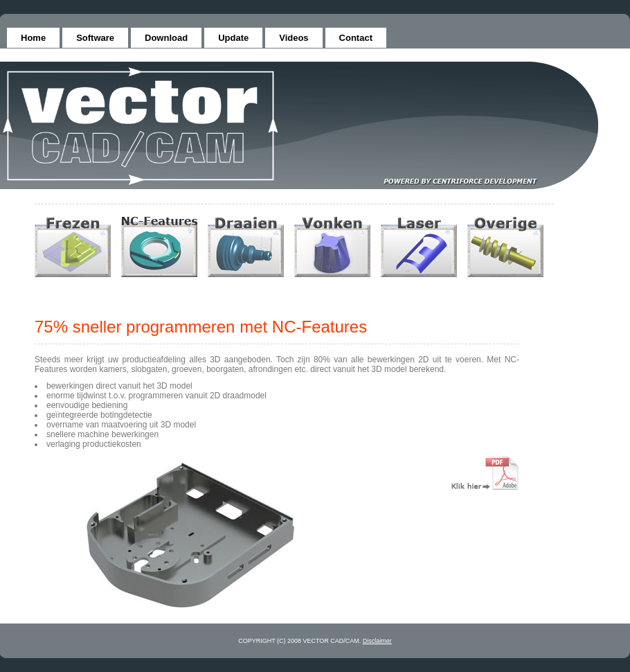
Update (233, 38)
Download (166, 38)
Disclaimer (377, 641)
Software (95, 38)
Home (33, 38)
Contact (356, 38)
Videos (294, 38)
